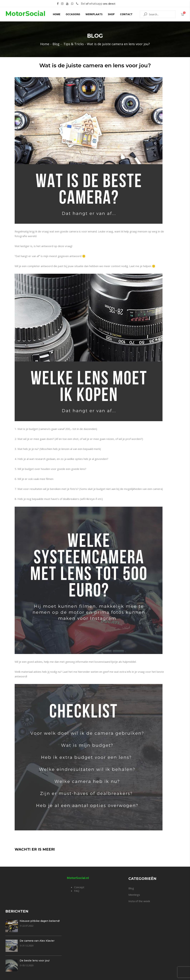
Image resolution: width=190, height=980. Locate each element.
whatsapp (96, 4)
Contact (126, 14)
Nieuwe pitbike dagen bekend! (40, 921)
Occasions (73, 14)
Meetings (134, 895)
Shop (111, 14)
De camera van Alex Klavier (37, 941)
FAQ (77, 891)
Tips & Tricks (74, 44)
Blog (56, 44)
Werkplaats (94, 14)
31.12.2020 (27, 946)
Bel (83, 4)
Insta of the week (139, 901)
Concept (79, 887)
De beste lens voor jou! (35, 961)
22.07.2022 (27, 926)
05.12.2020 (27, 965)
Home (57, 14)
